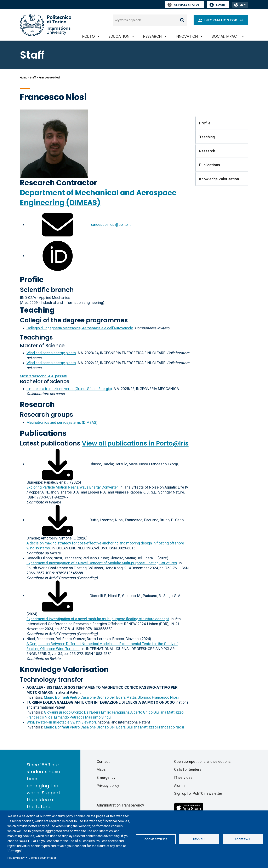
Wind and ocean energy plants (51, 353)
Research (152, 36)
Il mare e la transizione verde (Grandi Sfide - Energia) (69, 389)
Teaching (37, 310)
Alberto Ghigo (141, 712)
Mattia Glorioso (139, 697)
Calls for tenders (188, 769)
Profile (32, 280)
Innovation (187, 36)
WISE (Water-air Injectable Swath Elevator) (61, 722)
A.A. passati (44, 376)
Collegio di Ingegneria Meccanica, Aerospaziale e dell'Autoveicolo (80, 328)
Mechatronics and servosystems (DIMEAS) (62, 422)
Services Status (184, 5)
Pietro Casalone (83, 697)
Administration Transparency (120, 805)
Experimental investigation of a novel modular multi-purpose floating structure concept (98, 619)
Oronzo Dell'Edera (111, 697)
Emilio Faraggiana (115, 712)
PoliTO (89, 36)
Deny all (199, 839)
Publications (43, 433)
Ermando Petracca (69, 717)
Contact (103, 761)
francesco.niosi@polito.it (110, 225)
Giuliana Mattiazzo (168, 712)
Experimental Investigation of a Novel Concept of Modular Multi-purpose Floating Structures (102, 563)
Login (221, 5)
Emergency (106, 777)
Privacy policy (16, 858)
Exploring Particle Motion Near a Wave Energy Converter (72, 487)
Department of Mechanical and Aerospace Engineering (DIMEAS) (98, 198)
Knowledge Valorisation (64, 669)
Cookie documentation (43, 858)
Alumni (180, 786)
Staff (33, 78)
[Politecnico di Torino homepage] (46, 25)
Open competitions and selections (202, 761)
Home (24, 78)
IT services (183, 777)
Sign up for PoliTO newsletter (198, 793)
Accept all (243, 839)
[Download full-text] (58, 464)
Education (119, 36)
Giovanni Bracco (57, 712)
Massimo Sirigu (98, 717)
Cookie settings (156, 839)
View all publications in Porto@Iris (135, 443)
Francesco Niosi (165, 697)
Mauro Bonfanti (56, 697)
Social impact (225, 36)
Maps (101, 769)
